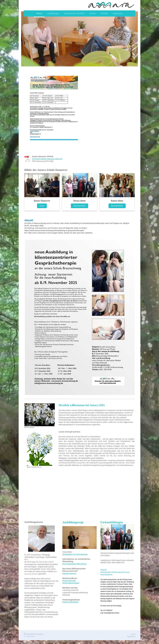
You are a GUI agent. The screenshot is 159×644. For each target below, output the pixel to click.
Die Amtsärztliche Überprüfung (74, 564)
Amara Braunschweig (71, 583)
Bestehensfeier (79, 206)
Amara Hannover (69, 581)
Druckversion (30, 634)
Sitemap (40, 634)
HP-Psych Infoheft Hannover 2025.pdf (47, 159)
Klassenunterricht (69, 573)
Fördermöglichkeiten (70, 602)
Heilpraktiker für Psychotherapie (75, 554)
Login (133, 634)
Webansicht (131, 636)
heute (42, 206)
